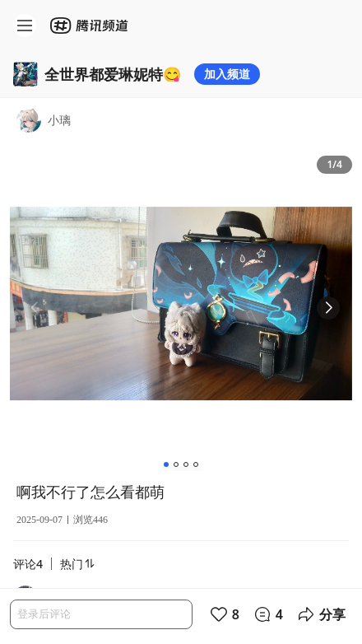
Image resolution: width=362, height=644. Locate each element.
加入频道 (227, 74)
